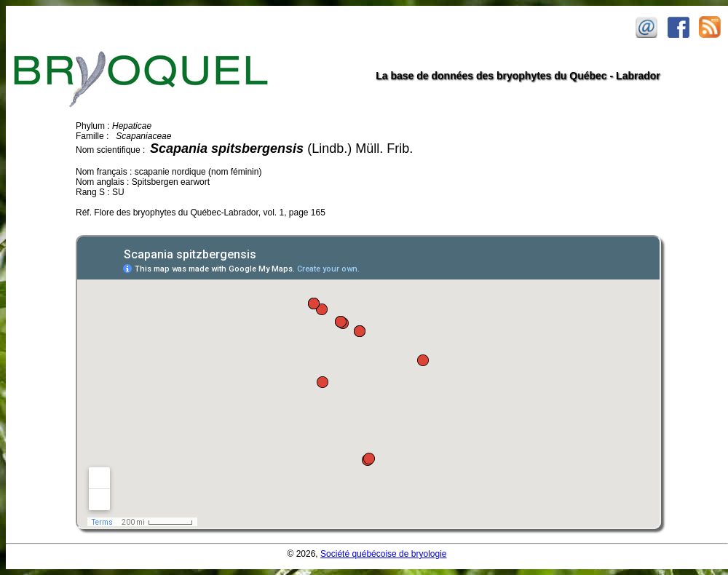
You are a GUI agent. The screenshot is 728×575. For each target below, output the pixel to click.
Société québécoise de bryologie (383, 554)
